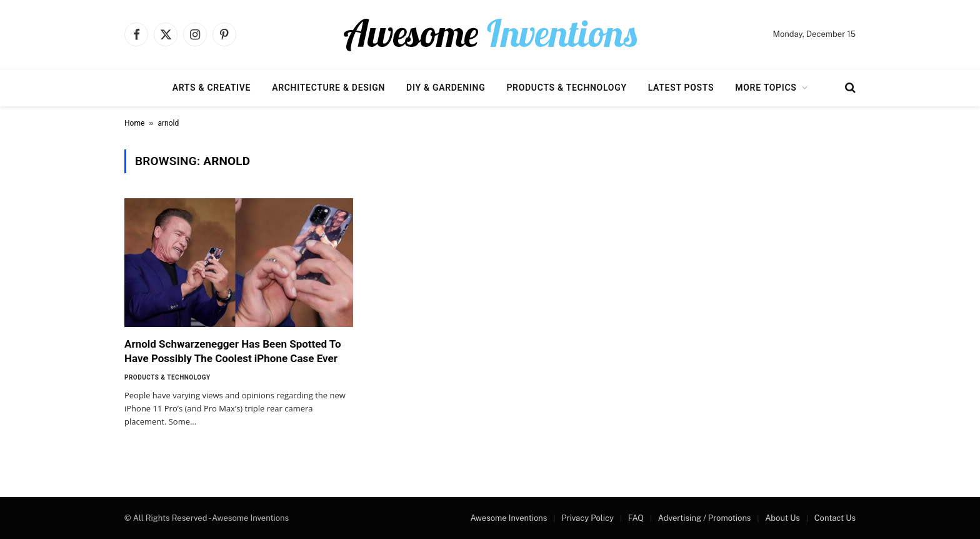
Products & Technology (566, 88)
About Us (782, 518)
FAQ (636, 518)
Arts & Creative (212, 88)
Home (134, 123)
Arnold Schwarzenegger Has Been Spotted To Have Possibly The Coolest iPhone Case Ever (233, 351)
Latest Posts (681, 88)
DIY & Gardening (446, 88)
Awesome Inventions (508, 518)
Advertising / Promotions (705, 518)
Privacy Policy (587, 518)
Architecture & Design (328, 88)
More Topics (766, 88)
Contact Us (835, 518)
